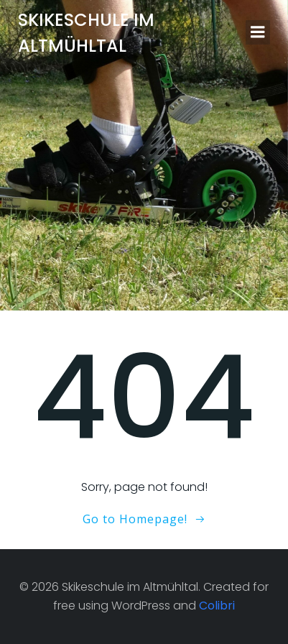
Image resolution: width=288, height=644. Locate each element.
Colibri (217, 606)
